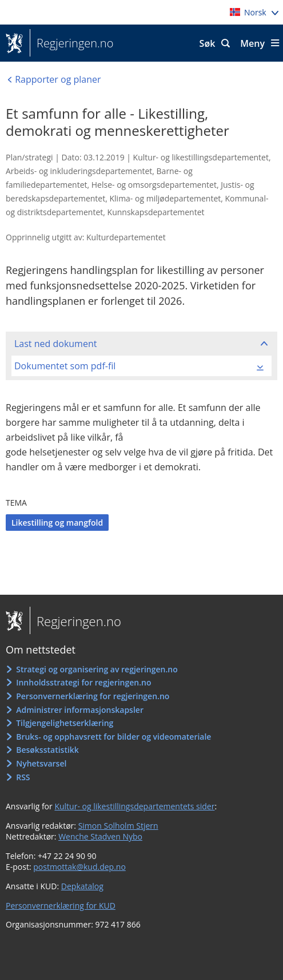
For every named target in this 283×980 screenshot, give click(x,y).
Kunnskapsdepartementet (156, 212)
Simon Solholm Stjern (118, 826)
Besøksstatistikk (47, 750)
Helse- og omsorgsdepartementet (154, 185)
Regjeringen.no (71, 43)
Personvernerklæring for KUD (61, 906)
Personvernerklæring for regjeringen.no (93, 696)
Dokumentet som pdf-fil (65, 366)
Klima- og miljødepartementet (165, 198)
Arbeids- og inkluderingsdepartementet (79, 171)
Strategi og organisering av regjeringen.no (97, 669)
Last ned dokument (55, 344)
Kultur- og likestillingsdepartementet (201, 157)
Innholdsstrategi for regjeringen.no (83, 682)
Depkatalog (82, 886)
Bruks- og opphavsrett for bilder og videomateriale (113, 737)
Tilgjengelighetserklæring (65, 723)
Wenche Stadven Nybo (100, 836)
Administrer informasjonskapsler (80, 710)
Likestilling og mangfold (57, 523)
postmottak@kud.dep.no (79, 867)
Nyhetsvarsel (41, 763)
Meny (252, 43)
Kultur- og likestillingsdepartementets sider (134, 806)
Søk (208, 43)
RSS (23, 777)
